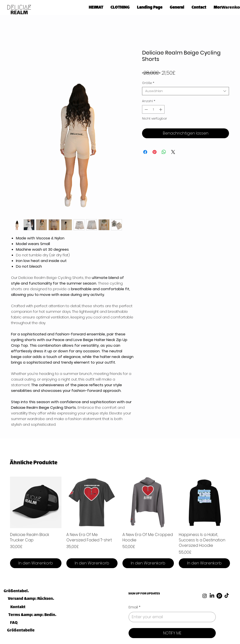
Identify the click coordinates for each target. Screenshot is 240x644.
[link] (230, 7)
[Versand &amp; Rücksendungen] (32, 599)
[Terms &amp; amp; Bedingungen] (32, 615)
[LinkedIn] (212, 596)
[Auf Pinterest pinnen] (155, 152)
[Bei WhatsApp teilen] (164, 152)
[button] (120, 7)
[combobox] (186, 91)
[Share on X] (173, 152)
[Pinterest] (219, 596)
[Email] (171, 617)
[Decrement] (146, 110)
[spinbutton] (153, 110)
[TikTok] (227, 596)
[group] (120, 522)
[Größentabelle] (16, 591)
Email (134, 607)
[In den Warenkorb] (36, 563)
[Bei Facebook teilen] (145, 152)
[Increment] (161, 110)
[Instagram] (205, 596)
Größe (148, 83)
